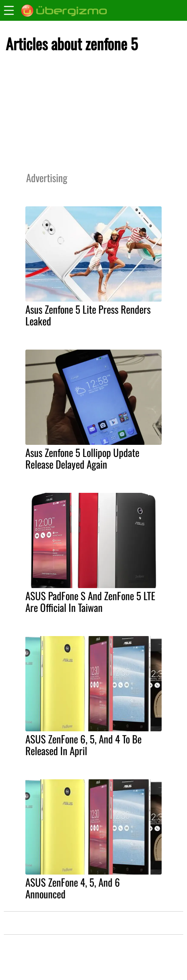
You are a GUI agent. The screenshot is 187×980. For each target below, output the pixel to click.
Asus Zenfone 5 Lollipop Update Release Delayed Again (82, 458)
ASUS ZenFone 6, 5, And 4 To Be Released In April (83, 745)
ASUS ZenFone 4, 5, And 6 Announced (73, 888)
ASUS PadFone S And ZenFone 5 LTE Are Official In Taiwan (90, 601)
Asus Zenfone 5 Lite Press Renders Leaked (88, 315)
